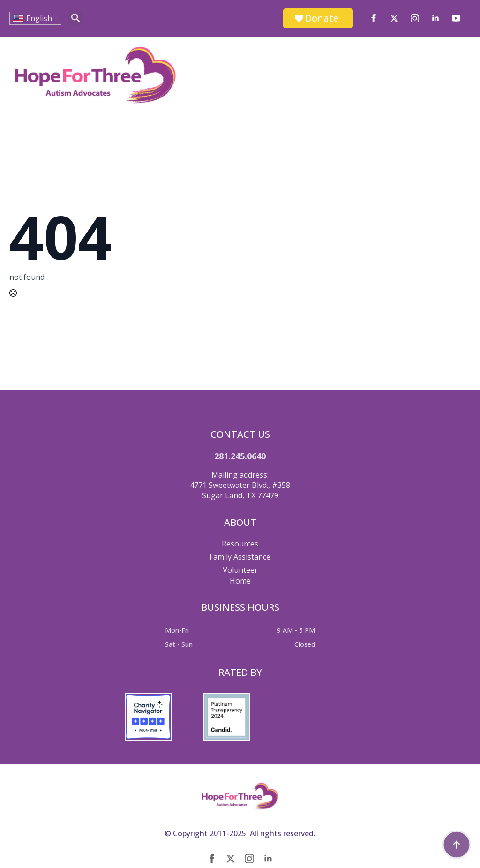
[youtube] (456, 18)
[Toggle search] (76, 18)
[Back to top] (457, 845)
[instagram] (415, 18)
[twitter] (394, 18)
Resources (240, 544)
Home (240, 581)
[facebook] (374, 18)
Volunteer (240, 570)
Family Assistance (240, 557)
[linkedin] (435, 18)
